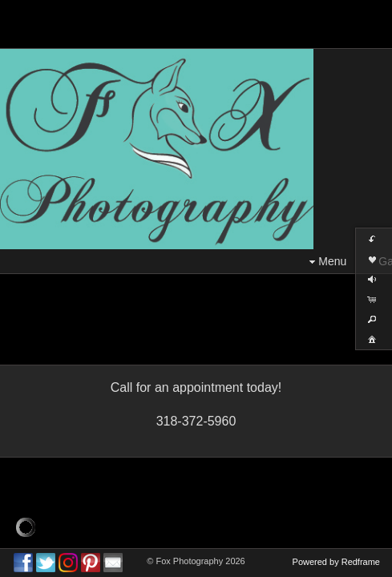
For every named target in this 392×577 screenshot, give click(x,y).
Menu (326, 262)
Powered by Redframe (336, 562)
